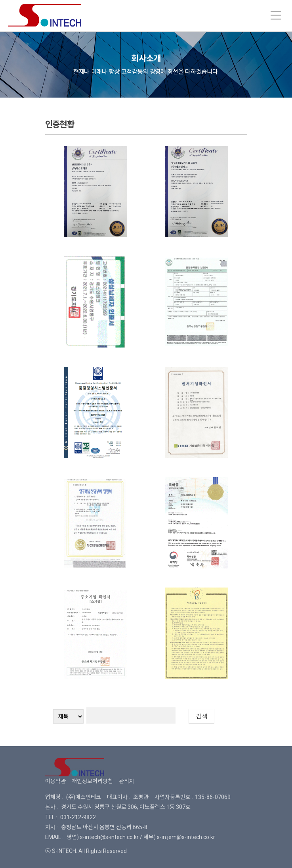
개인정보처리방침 (92, 781)
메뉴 (276, 15)
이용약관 (55, 781)
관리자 (127, 781)
